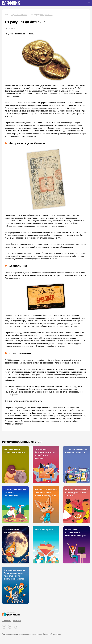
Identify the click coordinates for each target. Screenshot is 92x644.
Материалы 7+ (46, 15)
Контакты (17, 621)
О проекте (6, 621)
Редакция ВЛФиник (19, 15)
